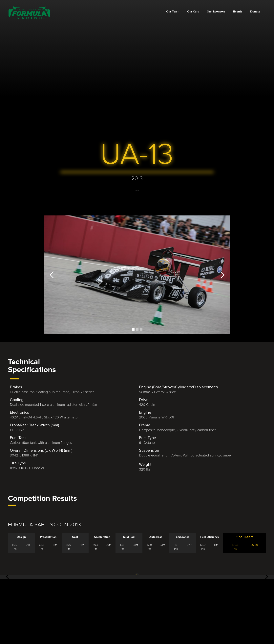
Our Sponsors (216, 12)
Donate (255, 12)
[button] (52, 275)
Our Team (173, 12)
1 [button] (137, 575)
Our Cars (193, 12)
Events (238, 12)
